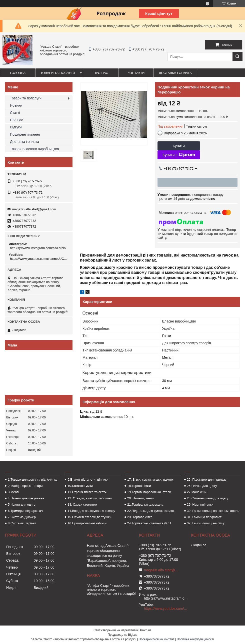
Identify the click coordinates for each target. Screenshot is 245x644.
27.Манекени (197, 492)
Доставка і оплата (175, 73)
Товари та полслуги (26, 98)
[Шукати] (237, 57)
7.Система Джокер (22, 517)
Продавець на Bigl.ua (122, 635)
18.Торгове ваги (139, 486)
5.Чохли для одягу (21, 504)
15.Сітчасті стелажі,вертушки (89, 517)
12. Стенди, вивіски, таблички (90, 498)
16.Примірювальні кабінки (87, 523)
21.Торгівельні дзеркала (145, 504)
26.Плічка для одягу (202, 486)
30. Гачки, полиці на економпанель (213, 511)
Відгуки (16, 127)
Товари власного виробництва (34, 149)
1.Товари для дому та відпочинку (33, 480)
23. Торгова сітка (140, 517)
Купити (179, 146)
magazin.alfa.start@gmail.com (34, 209)
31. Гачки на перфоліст (204, 517)
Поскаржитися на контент (156, 639)
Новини (16, 105)
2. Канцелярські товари (25, 486)
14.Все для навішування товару (91, 511)
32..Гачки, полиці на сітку (206, 523)
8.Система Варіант (22, 523)
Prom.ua (146, 630)
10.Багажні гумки (80, 486)
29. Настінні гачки (200, 504)
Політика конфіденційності (195, 639)
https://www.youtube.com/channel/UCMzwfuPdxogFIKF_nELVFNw (39, 259)
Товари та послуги (58, 73)
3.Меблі (13, 492)
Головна (18, 73)
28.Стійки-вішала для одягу (208, 498)
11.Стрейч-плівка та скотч (87, 492)
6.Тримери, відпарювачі (25, 511)
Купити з (179, 155)
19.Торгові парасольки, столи (149, 492)
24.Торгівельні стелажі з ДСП (149, 523)
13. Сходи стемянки (82, 504)
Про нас (101, 73)
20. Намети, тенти (141, 498)
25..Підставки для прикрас (207, 480)
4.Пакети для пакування (26, 498)
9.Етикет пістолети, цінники (88, 480)
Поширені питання (25, 134)
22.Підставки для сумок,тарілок (151, 511)
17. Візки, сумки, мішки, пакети (150, 480)
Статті (15, 113)
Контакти (136, 73)
